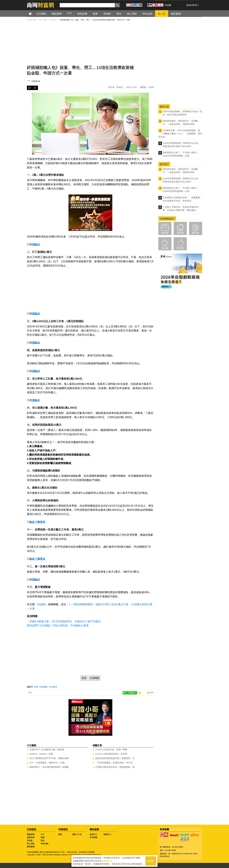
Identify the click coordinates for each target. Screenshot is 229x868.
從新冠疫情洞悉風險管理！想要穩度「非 (115, 758)
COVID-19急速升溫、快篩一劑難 (111, 749)
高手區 (180, 248)
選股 (60, 834)
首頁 (33, 13)
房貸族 (180, 233)
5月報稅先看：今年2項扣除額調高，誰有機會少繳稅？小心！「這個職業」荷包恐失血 (180, 134)
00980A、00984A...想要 (41, 754)
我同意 (151, 861)
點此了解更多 (37, 522)
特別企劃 (45, 844)
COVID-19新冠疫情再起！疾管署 (111, 754)
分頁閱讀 (94, 678)
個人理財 (31, 844)
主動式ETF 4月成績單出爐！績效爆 (47, 749)
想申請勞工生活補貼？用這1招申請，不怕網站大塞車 (58, 626)
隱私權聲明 (107, 861)
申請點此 (35, 314)
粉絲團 (168, 5)
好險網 (35, 81)
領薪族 (165, 233)
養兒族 (196, 233)
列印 (152, 693)
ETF (43, 834)
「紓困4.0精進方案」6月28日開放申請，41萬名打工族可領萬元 (64, 621)
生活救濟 (53, 687)
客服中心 (107, 834)
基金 (43, 841)
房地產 (30, 841)
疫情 (36, 687)
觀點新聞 (31, 834)
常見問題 (93, 837)
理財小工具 (77, 834)
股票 (43, 837)
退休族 (165, 248)
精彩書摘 (31, 847)
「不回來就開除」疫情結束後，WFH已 (114, 763)
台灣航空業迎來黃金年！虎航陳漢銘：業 (115, 767)
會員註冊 (190, 5)
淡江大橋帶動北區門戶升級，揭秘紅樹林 (49, 758)
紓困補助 (44, 687)
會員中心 (93, 834)
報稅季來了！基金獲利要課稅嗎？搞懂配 (49, 767)
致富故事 (31, 837)
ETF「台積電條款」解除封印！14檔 (47, 763)
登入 (197, 5)
